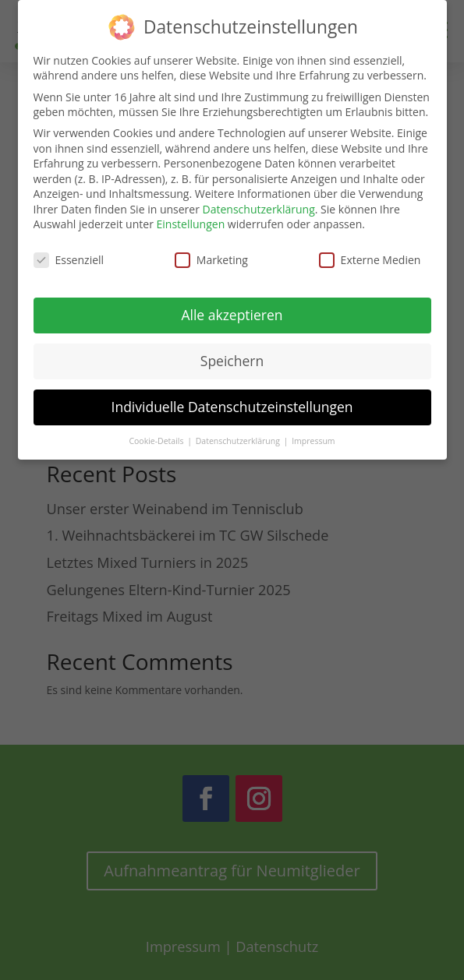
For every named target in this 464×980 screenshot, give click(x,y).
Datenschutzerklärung (259, 201)
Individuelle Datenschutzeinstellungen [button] (232, 399)
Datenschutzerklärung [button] (239, 433)
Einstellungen (191, 217)
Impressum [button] (313, 433)
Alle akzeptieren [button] (232, 307)
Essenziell (69, 253)
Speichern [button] (232, 353)
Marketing (211, 253)
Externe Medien (370, 253)
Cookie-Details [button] (157, 433)
